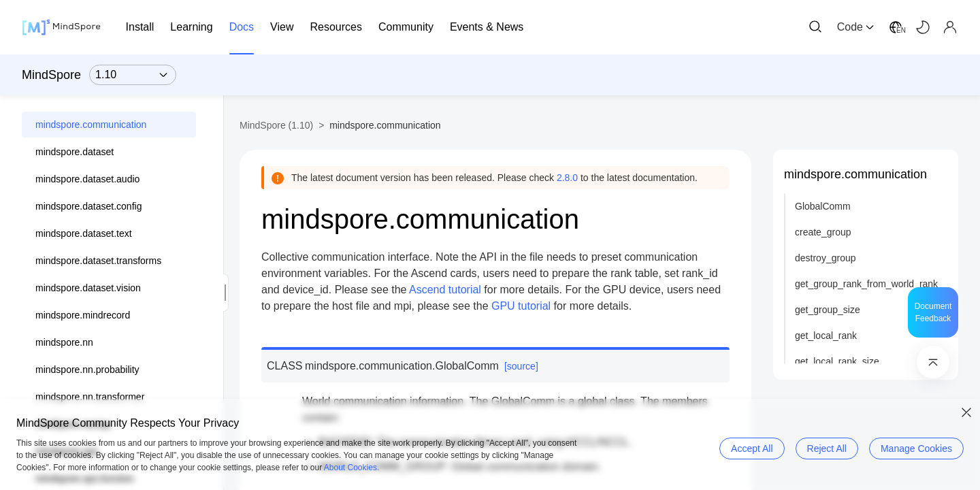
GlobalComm (823, 206)
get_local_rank (826, 336)
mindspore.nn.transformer (90, 397)
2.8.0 (567, 178)
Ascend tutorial (445, 290)
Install (140, 27)
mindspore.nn (64, 342)
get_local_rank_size (837, 361)
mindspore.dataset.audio (87, 179)
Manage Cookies (916, 448)
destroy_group (826, 258)
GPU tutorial (521, 306)
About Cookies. (352, 468)
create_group (823, 232)
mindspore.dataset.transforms (98, 261)
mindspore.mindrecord (83, 315)
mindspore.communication (91, 125)
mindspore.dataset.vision (88, 288)
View (282, 27)
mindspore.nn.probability (87, 370)
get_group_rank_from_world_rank (866, 284)
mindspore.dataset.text (84, 233)
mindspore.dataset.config (88, 206)
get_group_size (828, 310)
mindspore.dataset (75, 152)
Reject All (827, 448)
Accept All (752, 448)
